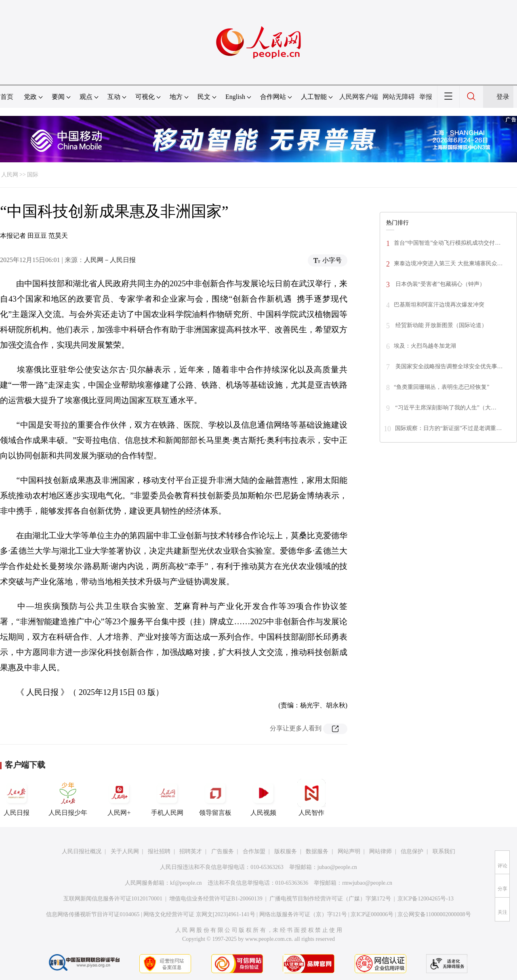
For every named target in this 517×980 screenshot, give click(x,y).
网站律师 (380, 851)
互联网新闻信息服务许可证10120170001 (113, 899)
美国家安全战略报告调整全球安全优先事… (448, 366)
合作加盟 (254, 851)
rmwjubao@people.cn (367, 883)
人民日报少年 (68, 797)
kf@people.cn (186, 883)
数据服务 (317, 851)
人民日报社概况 (82, 851)
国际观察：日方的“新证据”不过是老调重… (448, 428)
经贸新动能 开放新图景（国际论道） (440, 325)
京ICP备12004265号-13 (425, 899)
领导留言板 (215, 797)
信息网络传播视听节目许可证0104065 (93, 914)
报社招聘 (159, 851)
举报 (426, 97)
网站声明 (349, 851)
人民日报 (17, 797)
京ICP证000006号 (372, 914)
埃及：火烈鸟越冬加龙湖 (425, 346)
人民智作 (311, 797)
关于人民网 (125, 851)
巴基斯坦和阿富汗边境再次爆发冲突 (439, 305)
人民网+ (119, 797)
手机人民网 (167, 797)
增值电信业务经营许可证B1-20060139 (216, 899)
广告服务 (223, 851)
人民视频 (263, 797)
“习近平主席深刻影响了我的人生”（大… (445, 408)
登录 (503, 97)
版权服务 (286, 851)
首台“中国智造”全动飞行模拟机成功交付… (447, 243)
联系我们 (444, 851)
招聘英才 (191, 851)
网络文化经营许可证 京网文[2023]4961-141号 (199, 914)
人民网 (10, 175)
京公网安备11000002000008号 (434, 914)
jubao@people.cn (337, 867)
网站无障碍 (399, 97)
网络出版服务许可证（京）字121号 (303, 914)
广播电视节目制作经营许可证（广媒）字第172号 (330, 899)
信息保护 (412, 851)
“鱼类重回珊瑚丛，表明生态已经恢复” (441, 387)
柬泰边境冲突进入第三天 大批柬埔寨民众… (448, 263)
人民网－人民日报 (110, 260)
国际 (33, 175)
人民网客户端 (359, 97)
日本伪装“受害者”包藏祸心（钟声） (439, 284)
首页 (7, 97)
